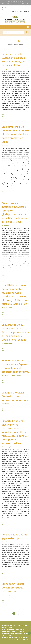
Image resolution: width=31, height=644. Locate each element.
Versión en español (25, 11)
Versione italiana (14, 11)
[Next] (21, 614)
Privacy (10, 627)
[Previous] (10, 614)
